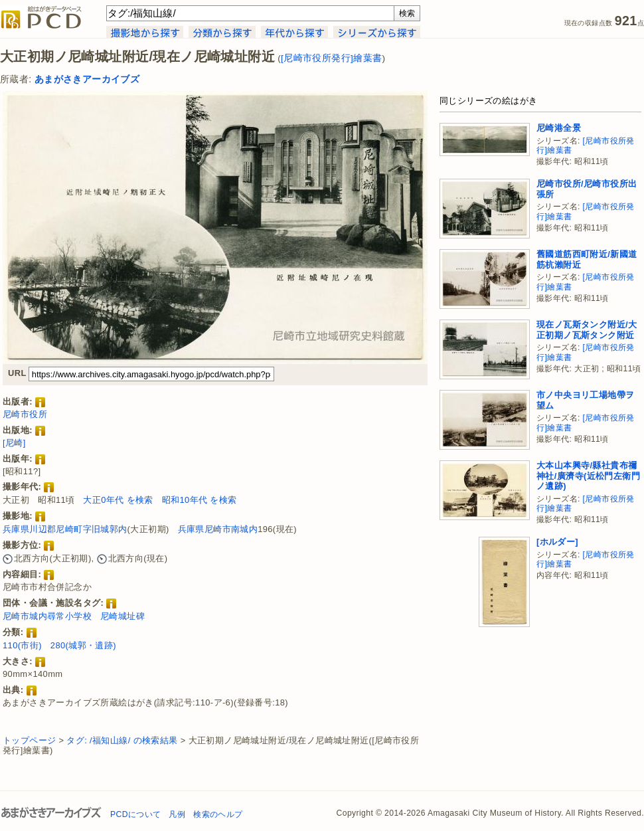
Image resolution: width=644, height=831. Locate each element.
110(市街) (22, 645)
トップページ (29, 740)
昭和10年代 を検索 (200, 500)
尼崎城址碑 (122, 616)
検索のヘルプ (218, 814)
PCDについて (135, 814)
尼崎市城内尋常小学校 (47, 616)
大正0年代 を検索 (118, 500)
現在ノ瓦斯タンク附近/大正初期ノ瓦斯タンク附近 (587, 330)
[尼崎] (14, 443)
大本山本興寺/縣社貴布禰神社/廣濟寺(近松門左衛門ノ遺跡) (588, 476)
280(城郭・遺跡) (83, 645)
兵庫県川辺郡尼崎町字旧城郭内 (65, 529)
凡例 (177, 814)
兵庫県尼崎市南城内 (218, 529)
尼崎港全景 (559, 128)
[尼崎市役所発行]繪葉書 (331, 58)
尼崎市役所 (25, 414)
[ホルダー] (557, 542)
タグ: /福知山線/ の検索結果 (122, 740)
